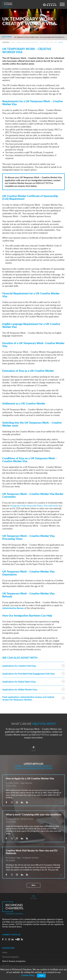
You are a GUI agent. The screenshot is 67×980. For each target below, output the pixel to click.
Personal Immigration (11, 957)
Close (41, 976)
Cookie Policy (28, 975)
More (33, 885)
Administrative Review (13, 608)
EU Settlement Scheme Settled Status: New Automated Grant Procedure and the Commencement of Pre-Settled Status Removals (40, 37)
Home (13, 42)
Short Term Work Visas (49, 42)
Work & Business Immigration (27, 42)
